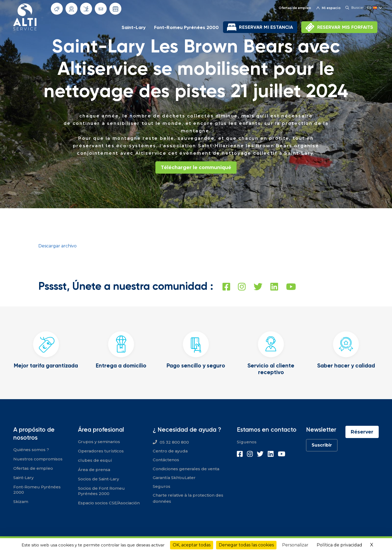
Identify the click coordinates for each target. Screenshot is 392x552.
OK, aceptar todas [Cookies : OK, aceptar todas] (192, 545)
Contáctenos (166, 460)
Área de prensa (94, 470)
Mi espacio (328, 8)
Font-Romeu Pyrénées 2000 (187, 27)
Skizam (21, 502)
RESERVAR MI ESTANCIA (266, 27)
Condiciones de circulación (101, 9)
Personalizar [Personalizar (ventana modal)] (295, 545)
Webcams (72, 9)
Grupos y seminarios (99, 442)
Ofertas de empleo (294, 8)
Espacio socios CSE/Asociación (109, 503)
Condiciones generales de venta (186, 469)
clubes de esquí (95, 460)
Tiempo (57, 9)
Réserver (362, 432)
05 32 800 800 (174, 442)
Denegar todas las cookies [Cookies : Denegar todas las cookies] (246, 545)
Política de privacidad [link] (339, 545)
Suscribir (321, 445)
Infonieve (86, 9)
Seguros (162, 486)
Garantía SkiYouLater (174, 478)
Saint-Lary (134, 27)
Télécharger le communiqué (196, 167)
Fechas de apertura (115, 9)
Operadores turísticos (101, 451)
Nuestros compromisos (38, 459)
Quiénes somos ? (31, 450)
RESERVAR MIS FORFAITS (345, 27)
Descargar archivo (57, 246)
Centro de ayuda (170, 451)
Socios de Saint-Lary (98, 479)
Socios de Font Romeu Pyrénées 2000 (101, 491)
